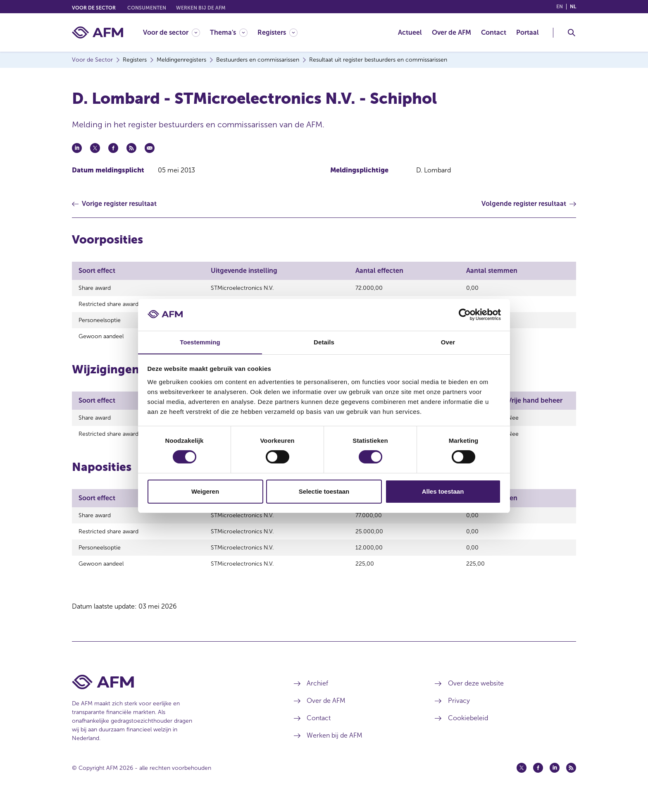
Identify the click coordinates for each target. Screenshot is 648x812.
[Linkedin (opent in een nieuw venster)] (555, 780)
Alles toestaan (443, 491)
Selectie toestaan (324, 491)
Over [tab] (448, 342)
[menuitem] (176, 32)
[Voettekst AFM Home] (170, 694)
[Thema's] (229, 32)
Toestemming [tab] (200, 342)
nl (573, 7)
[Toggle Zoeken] (572, 33)
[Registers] (278, 32)
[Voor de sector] (172, 32)
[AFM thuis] (98, 32)
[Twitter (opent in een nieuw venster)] (522, 780)
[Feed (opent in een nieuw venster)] (571, 780)
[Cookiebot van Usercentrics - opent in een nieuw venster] (465, 315)
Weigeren (205, 491)
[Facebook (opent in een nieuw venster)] (538, 780)
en (560, 7)
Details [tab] (324, 342)
